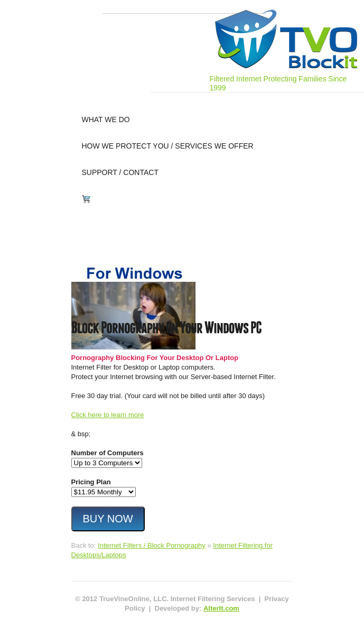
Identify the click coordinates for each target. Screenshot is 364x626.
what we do (106, 119)
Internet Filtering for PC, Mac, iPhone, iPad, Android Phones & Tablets (286, 39)
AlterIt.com (221, 608)
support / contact (120, 172)
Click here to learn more (108, 415)
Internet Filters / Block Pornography (152, 545)
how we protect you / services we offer (168, 146)
